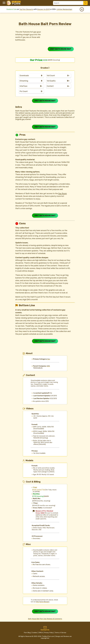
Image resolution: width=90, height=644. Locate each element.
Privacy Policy (49, 633)
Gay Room (63, 194)
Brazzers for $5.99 (44, 9)
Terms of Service (60, 633)
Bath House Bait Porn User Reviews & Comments (45, 619)
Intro (19, 107)
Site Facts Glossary (43, 602)
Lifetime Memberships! (64, 9)
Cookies (35, 633)
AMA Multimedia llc (42, 367)
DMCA (41, 633)
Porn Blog (27, 633)
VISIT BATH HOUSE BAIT (61, 49)
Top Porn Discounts (26, 9)
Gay (49, 359)
